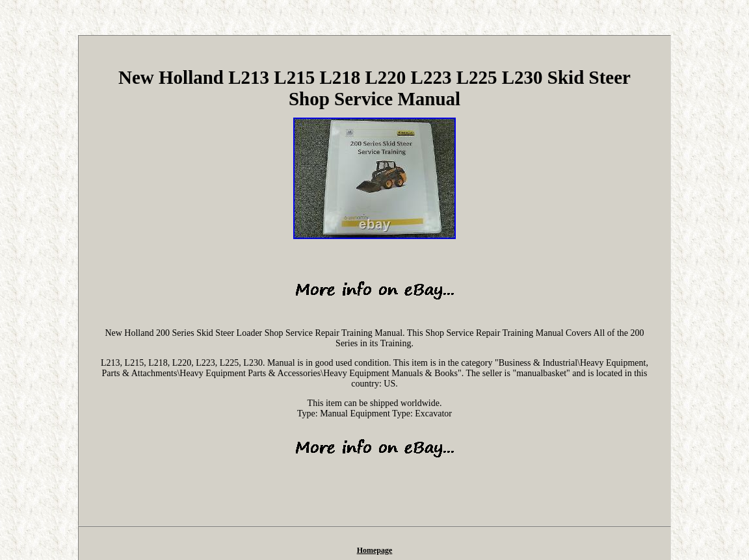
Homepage (375, 550)
